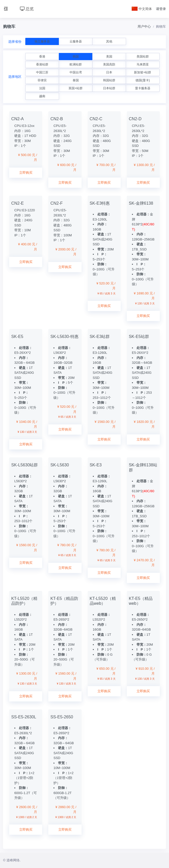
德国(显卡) (143, 80)
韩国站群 (109, 80)
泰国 (76, 80)
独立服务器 (42, 41)
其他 (109, 41)
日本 (109, 72)
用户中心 (144, 26)
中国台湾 (76, 72)
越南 (42, 96)
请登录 (161, 9)
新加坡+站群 (143, 72)
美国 (109, 57)
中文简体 (142, 9)
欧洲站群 (76, 64)
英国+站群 (76, 88)
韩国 (76, 57)
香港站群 (42, 64)
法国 (42, 88)
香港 (42, 57)
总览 (27, 9)
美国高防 (109, 64)
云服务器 (76, 41)
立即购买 (26, 173)
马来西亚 (143, 64)
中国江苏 (42, 72)
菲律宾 (42, 80)
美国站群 (143, 57)
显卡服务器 (143, 88)
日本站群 (109, 88)
